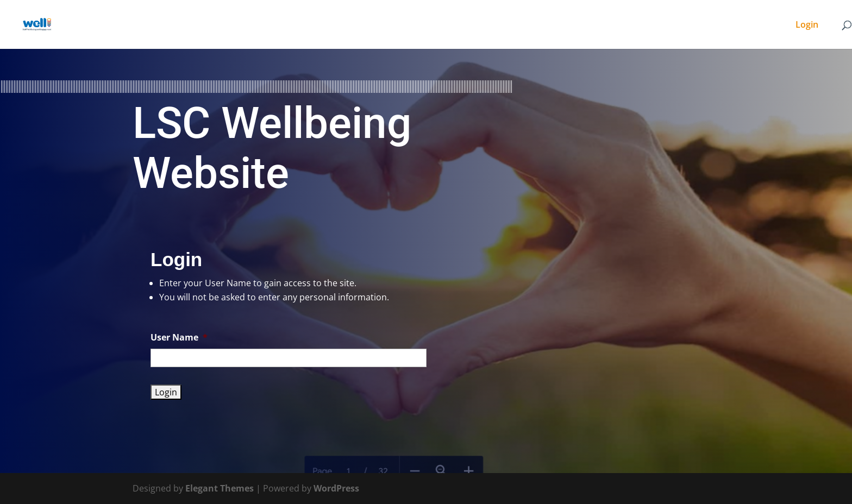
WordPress (336, 488)
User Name (179, 338)
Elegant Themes (220, 488)
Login (807, 26)
